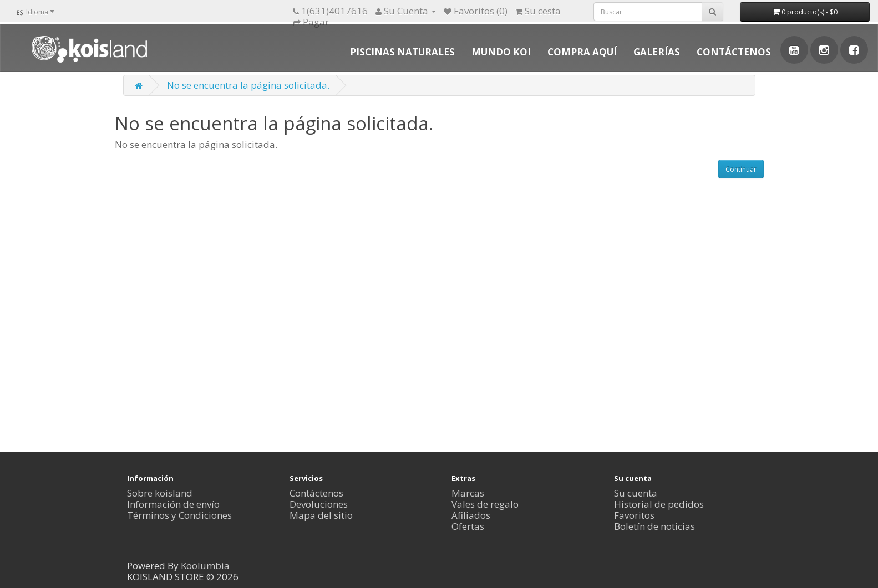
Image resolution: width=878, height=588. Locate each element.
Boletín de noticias (654, 526)
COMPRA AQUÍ (582, 52)
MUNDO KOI (501, 52)
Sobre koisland (160, 493)
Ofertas (468, 526)
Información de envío (173, 504)
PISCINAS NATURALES (402, 52)
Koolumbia (205, 566)
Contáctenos (316, 493)
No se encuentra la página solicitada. (248, 85)
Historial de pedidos (659, 504)
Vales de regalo (485, 504)
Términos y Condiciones (179, 515)
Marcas (468, 493)
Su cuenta (636, 493)
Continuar (741, 169)
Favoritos (634, 515)
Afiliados (471, 515)
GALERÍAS (657, 52)
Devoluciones (319, 504)
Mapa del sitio (321, 515)
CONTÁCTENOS (734, 52)
